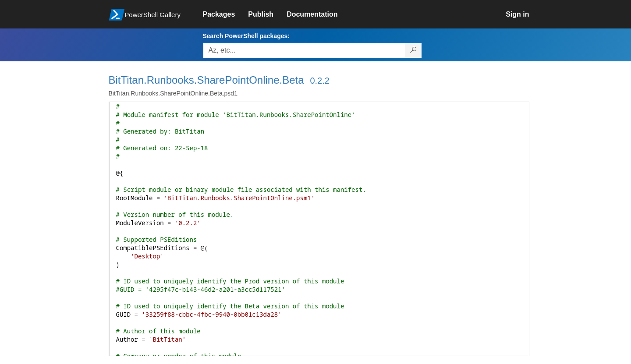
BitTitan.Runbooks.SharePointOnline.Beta (206, 80)
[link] (226, 14)
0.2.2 (319, 81)
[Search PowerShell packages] (413, 50)
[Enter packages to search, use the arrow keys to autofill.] (304, 50)
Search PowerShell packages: (246, 36)
